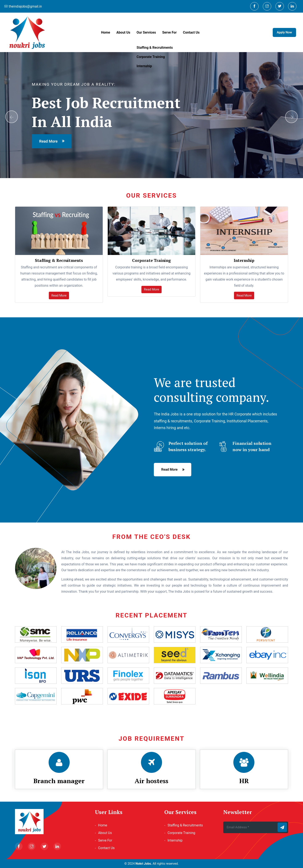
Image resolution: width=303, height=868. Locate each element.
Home (106, 32)
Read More (59, 295)
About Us (123, 32)
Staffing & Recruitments (185, 825)
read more (48, 141)
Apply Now (284, 32)
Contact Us (191, 32)
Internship (175, 840)
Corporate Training (181, 833)
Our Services (146, 32)
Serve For (169, 32)
